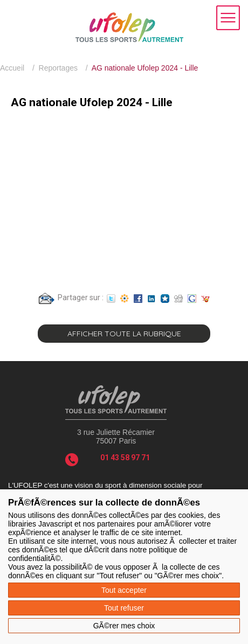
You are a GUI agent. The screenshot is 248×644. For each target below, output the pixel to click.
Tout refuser (124, 608)
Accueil (12, 68)
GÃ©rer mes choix (124, 626)
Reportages (58, 68)
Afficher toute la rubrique (124, 334)
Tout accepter (124, 590)
